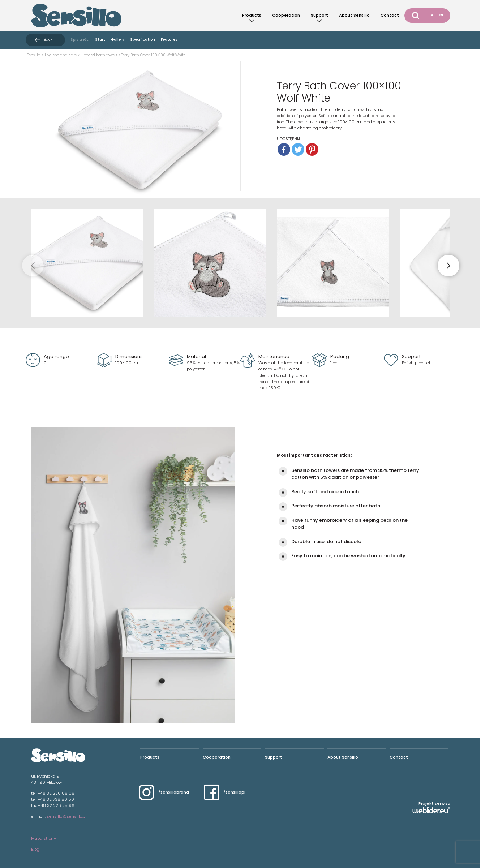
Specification (143, 40)
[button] (448, 266)
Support (319, 15)
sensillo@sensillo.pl (66, 816)
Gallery (118, 40)
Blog (35, 849)
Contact (390, 15)
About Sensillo (354, 15)
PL (433, 15)
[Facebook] (284, 149)
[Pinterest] (312, 149)
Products (252, 15)
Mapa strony (44, 838)
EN (441, 15)
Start (100, 40)
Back (48, 40)
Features (169, 40)
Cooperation (286, 15)
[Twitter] (298, 149)
